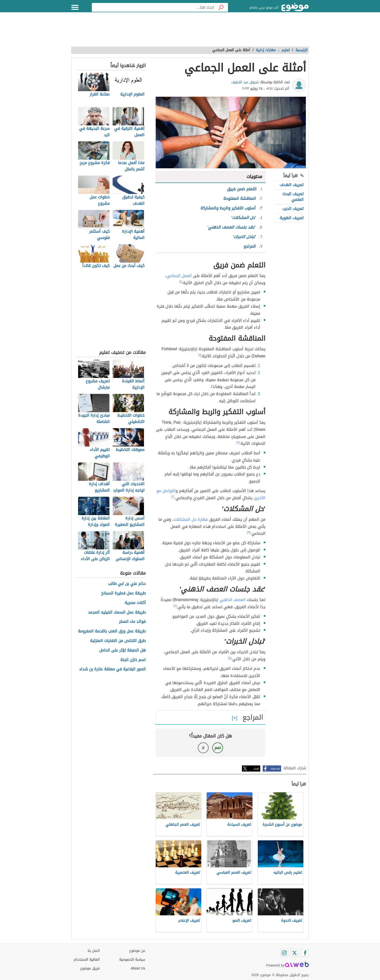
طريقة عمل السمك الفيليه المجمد (117, 612)
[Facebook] (305, 953)
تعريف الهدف (292, 185)
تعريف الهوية (292, 218)
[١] (181, 282)
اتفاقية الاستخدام (87, 960)
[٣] (249, 532)
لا (203, 748)
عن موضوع (137, 951)
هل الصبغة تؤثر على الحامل (122, 650)
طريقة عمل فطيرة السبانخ (123, 593)
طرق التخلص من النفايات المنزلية (118, 641)
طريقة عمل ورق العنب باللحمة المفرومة (112, 631)
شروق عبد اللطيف (245, 82)
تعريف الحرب (293, 209)
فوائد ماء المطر (132, 622)
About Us (138, 968)
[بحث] (221, 7)
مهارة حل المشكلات (191, 519)
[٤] (175, 606)
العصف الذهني (233, 600)
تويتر (256, 768)
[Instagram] (284, 953)
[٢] (238, 442)
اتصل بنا (94, 951)
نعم (218, 748)
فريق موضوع (90, 968)
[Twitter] (295, 953)
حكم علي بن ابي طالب (127, 584)
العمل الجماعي (179, 276)
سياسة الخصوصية (132, 960)
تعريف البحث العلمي (293, 197)
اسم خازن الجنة (133, 660)
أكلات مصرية (135, 603)
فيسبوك (275, 768)
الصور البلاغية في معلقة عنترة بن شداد (112, 669)
